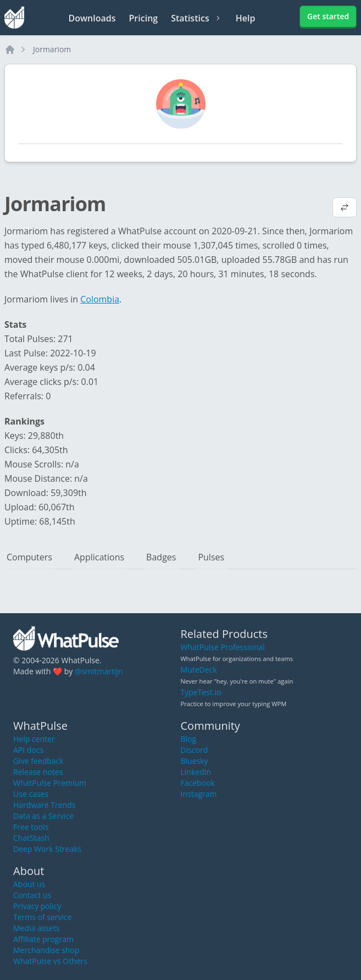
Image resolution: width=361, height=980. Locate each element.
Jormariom (52, 49)
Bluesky (195, 761)
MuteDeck (199, 670)
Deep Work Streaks (47, 849)
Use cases (31, 794)
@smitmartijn (99, 671)
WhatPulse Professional (223, 647)
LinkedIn (196, 772)
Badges (161, 557)
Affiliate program (43, 939)
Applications (99, 557)
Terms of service (43, 917)
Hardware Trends (44, 805)
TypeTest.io (201, 692)
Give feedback (38, 761)
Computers (29, 557)
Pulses (211, 557)
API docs (28, 750)
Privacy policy (37, 906)
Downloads (92, 18)
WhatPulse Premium (50, 783)
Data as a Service (43, 816)
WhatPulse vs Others (50, 961)
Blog (189, 739)
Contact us (32, 895)
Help (246, 18)
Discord (195, 750)
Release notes (38, 772)
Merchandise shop (46, 950)
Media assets (37, 928)
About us (29, 884)
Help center (34, 739)
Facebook (198, 783)
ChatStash (31, 838)
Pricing (144, 18)
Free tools (31, 827)
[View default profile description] (345, 208)
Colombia (100, 299)
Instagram (199, 794)
